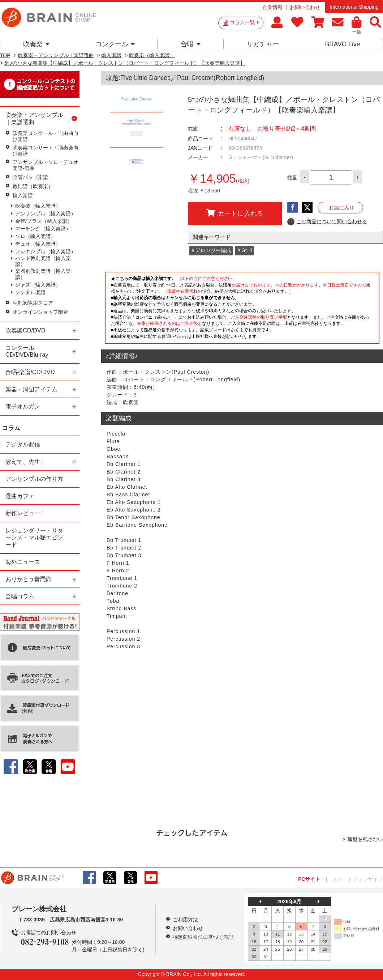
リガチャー (263, 44)
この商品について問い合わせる (327, 222)
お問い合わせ (305, 7)
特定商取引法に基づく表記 (203, 937)
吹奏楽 (36, 44)
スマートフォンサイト (358, 879)
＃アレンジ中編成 (211, 250)
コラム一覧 (244, 22)
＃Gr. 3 (244, 250)
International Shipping (354, 7)
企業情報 (272, 7)
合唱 (191, 44)
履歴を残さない (365, 839)
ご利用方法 (185, 920)
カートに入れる (235, 213)
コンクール (115, 44)
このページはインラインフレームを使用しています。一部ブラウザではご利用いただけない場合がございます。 (242, 310)
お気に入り (341, 208)
